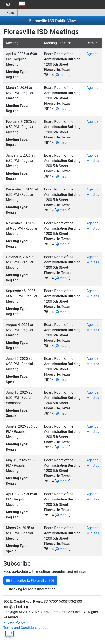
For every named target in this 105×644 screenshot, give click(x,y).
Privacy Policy (14, 622)
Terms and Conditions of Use (26, 628)
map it (63, 75)
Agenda (92, 54)
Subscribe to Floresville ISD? (30, 581)
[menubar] (14, 5)
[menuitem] (8, 5)
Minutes (93, 161)
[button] (8, 5)
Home (9, 13)
